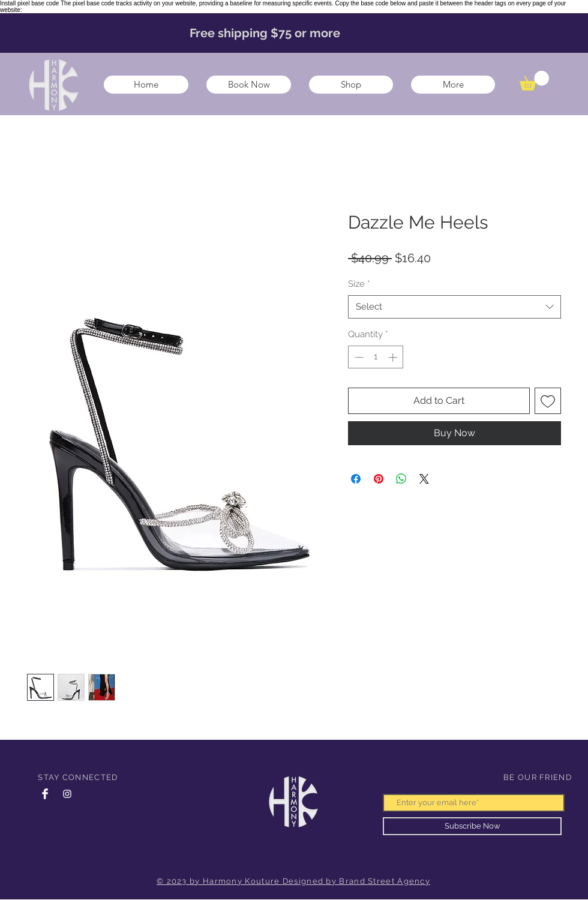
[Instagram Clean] (67, 794)
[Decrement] (358, 357)
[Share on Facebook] (356, 479)
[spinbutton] (376, 357)
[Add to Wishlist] (548, 401)
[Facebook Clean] (45, 794)
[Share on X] (424, 479)
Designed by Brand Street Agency (356, 881)
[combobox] (454, 307)
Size (359, 284)
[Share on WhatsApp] (401, 479)
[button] (534, 81)
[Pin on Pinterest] (379, 479)
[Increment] (394, 357)
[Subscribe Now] (472, 826)
